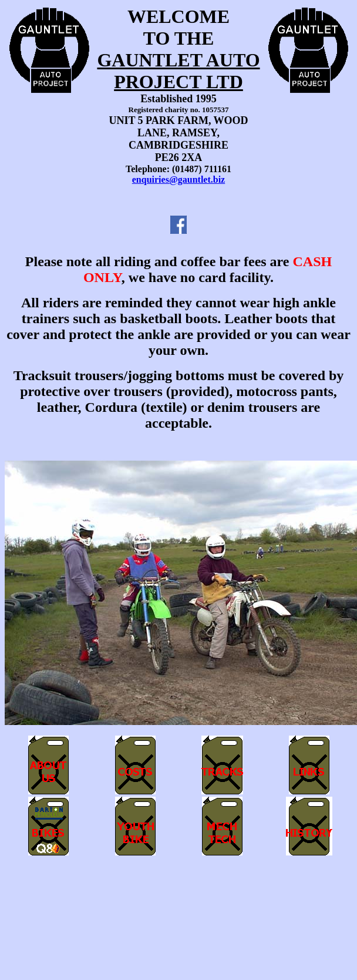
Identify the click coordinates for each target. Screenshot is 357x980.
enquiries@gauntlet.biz (178, 179)
